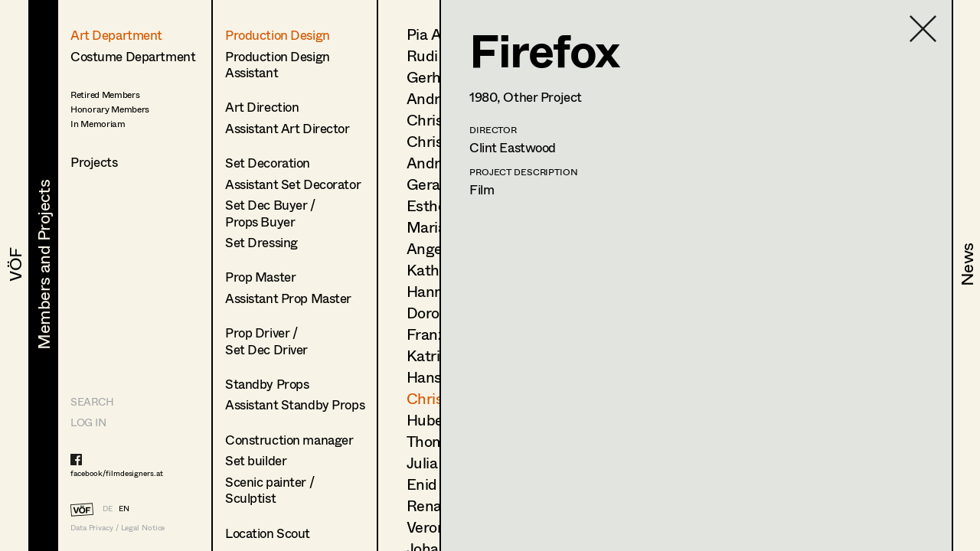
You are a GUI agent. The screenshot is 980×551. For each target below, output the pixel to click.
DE (108, 508)
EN (124, 508)
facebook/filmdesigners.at (117, 473)
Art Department (116, 35)
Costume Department (133, 56)
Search (92, 401)
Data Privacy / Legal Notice (118, 528)
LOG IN (88, 422)
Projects (94, 162)
